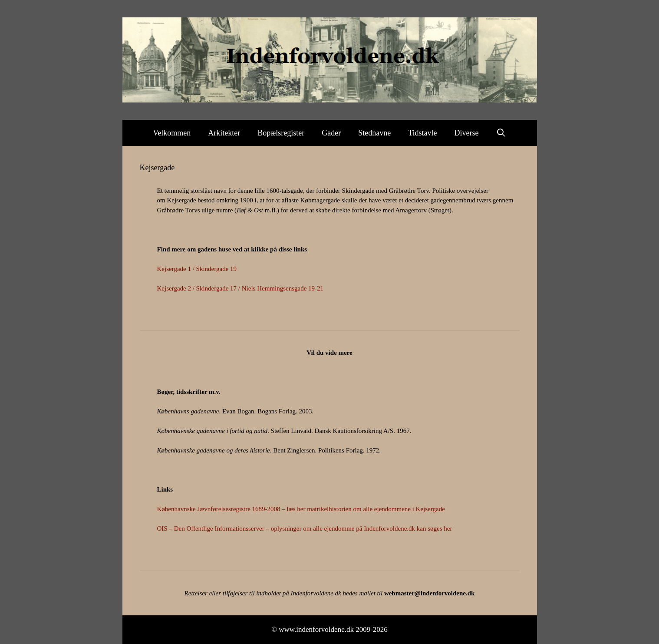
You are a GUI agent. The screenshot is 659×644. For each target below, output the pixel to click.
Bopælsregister (281, 133)
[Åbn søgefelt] (501, 133)
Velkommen (172, 133)
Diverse (467, 133)
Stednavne (374, 133)
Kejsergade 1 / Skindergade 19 (197, 269)
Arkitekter (224, 133)
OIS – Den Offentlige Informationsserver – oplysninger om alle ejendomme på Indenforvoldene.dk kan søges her (305, 528)
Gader (331, 133)
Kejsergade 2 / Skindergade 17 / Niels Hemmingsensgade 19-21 (241, 288)
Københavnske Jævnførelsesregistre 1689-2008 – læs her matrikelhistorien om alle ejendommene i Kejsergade (301, 509)
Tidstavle (422, 133)
